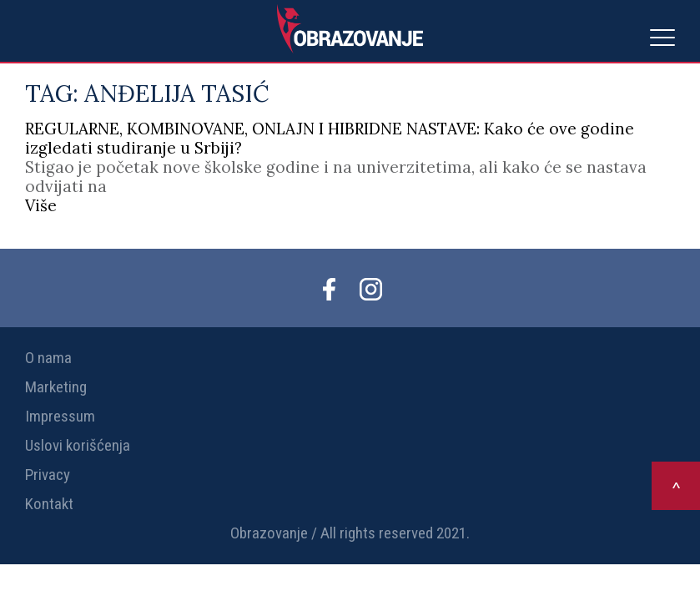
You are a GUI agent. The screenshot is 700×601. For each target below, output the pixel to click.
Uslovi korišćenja (78, 445)
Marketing (56, 387)
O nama (48, 358)
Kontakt (49, 504)
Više (41, 205)
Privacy (48, 475)
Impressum (60, 416)
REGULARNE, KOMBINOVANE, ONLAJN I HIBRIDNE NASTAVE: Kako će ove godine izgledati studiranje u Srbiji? (330, 138)
